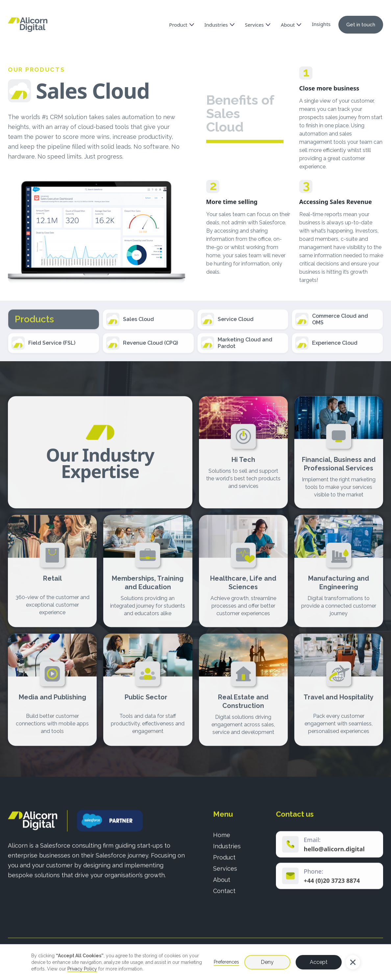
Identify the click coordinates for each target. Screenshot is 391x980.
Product (224, 863)
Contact (224, 897)
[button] (353, 962)
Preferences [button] (226, 962)
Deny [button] (267, 962)
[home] (28, 25)
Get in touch (361, 25)
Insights (321, 24)
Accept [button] (319, 962)
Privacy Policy (82, 969)
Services (225, 874)
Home (222, 841)
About (222, 885)
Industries (227, 852)
